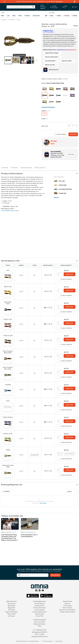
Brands (66, 16)
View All (56, 197)
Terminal (27, 16)
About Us (67, 604)
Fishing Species (39, 610)
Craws (19, 20)
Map (51, 16)
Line (8, 16)
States (58, 16)
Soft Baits (12, 20)
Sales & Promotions (11, 612)
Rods (14, 16)
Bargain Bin (11, 608)
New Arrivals (11, 604)
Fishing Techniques (39, 608)
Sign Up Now (55, 575)
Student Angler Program (68, 612)
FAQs (40, 626)
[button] (39, 173)
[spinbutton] (60, 274)
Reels (20, 16)
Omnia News (68, 606)
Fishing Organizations (39, 612)
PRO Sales (12, 610)
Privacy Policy (59, 641)
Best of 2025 (12, 614)
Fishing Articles (39, 606)
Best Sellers (12, 606)
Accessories (36, 16)
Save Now (59, 1)
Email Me (35, 455)
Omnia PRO (39, 616)
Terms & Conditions (48, 641)
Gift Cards (11, 616)
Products (4, 20)
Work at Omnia (67, 608)
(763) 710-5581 (40, 634)
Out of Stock (69, 454)
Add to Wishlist (61, 134)
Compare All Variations (48, 107)
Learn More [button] (71, 154)
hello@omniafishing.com (40, 637)
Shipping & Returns (39, 624)
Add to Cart (73, 134)
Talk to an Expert (39, 622)
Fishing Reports (39, 604)
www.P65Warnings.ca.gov (10, 211)
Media (74, 16)
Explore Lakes (39, 614)
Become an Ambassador (67, 610)
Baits (3, 16)
